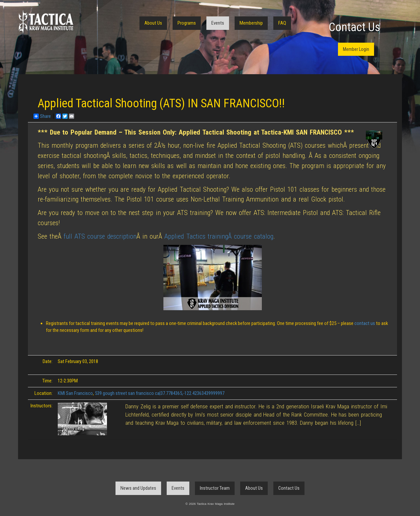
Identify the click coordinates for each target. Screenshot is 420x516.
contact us (365, 323)
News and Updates (138, 488)
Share (42, 116)
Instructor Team (215, 488)
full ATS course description (100, 236)
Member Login (356, 49)
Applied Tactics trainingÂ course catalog (219, 236)
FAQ (282, 23)
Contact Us (355, 27)
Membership (251, 23)
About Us (153, 23)
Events (218, 23)
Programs (187, 23)
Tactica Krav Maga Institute (46, 22)
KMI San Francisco (75, 393)
